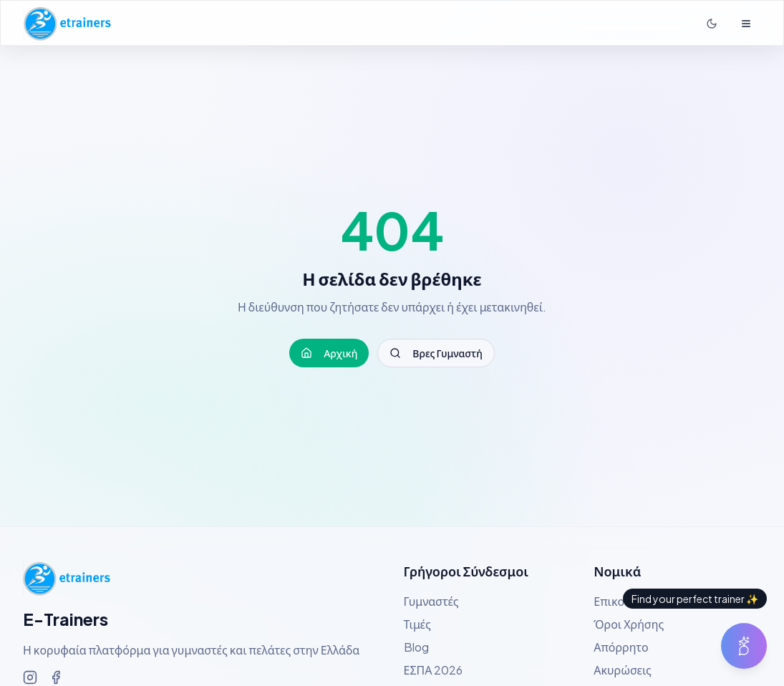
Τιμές (417, 624)
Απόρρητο (621, 647)
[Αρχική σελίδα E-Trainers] (67, 24)
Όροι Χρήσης (629, 624)
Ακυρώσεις (623, 670)
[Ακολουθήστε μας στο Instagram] (30, 677)
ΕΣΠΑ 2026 (434, 670)
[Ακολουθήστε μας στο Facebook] (56, 677)
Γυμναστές (431, 601)
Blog (416, 647)
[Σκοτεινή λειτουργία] (712, 24)
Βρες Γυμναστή (436, 353)
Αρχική (329, 353)
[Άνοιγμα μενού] (746, 24)
